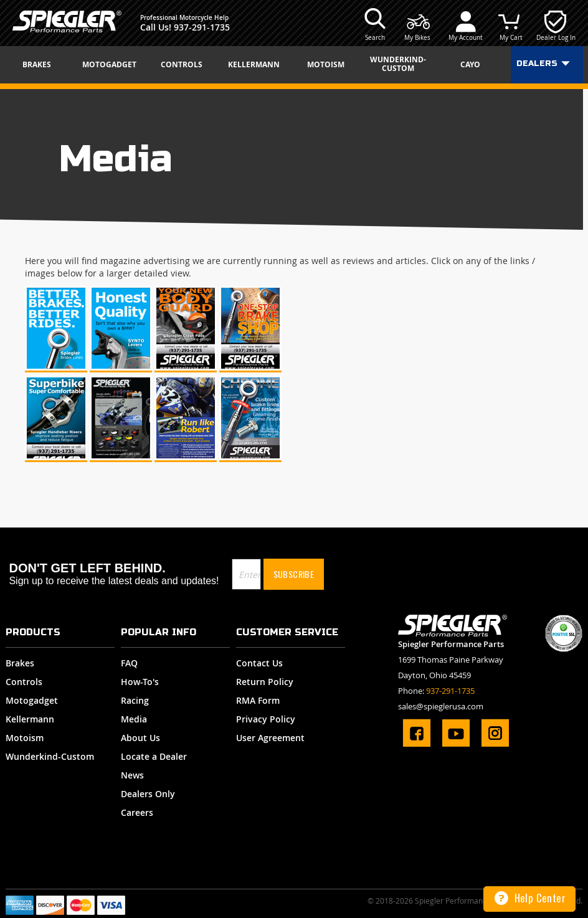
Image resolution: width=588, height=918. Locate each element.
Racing (135, 700)
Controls (24, 682)
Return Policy (265, 682)
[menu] (294, 65)
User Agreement (270, 738)
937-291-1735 (202, 27)
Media (134, 719)
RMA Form (258, 700)
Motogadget (32, 700)
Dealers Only (148, 794)
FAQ (129, 663)
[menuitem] (41, 65)
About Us (140, 738)
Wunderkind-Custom (50, 756)
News (132, 775)
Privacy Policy (266, 719)
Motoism (25, 738)
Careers (137, 812)
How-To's (140, 682)
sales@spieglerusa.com (441, 706)
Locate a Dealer (154, 756)
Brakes (20, 663)
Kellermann (30, 719)
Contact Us (259, 663)
